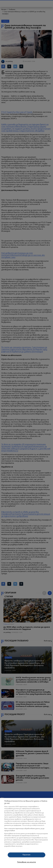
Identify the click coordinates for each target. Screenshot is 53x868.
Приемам (26, 855)
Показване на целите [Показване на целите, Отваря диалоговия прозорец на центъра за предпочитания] (27, 862)
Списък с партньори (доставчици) (17, 849)
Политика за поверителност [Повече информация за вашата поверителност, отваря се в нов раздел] (33, 825)
